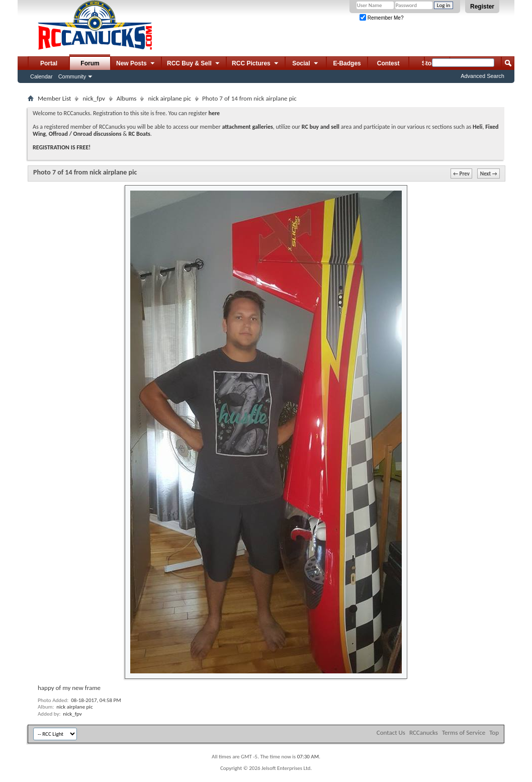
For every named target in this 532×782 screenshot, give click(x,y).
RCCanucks (424, 732)
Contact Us (391, 732)
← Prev (461, 174)
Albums (127, 98)
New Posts (136, 64)
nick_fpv (94, 98)
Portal (49, 63)
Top (494, 732)
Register (482, 7)
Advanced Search (482, 76)
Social (306, 64)
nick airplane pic (169, 98)
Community (72, 76)
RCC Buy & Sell (194, 64)
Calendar (41, 76)
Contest (388, 63)
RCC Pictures (256, 64)
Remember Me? (381, 18)
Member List (54, 98)
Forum (90, 63)
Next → (489, 174)
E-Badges (347, 63)
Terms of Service (464, 732)
